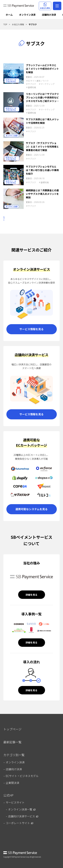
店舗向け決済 (49, 15)
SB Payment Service (20, 853)
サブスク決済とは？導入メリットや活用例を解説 (42, 121)
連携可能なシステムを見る (32, 509)
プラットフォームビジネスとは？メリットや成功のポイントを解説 (42, 69)
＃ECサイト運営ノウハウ (37, 81)
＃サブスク (31, 84)
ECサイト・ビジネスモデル (11, 80)
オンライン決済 (27, 15)
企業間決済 (12, 783)
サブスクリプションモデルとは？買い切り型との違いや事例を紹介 (42, 170)
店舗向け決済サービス (22, 816)
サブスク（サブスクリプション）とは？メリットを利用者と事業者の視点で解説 (42, 147)
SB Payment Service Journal (19, 7)
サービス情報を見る (31, 329)
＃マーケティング (47, 84)
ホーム (9, 15)
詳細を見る (32, 595)
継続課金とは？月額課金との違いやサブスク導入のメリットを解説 (42, 194)
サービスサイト (15, 802)
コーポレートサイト (18, 823)
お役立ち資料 (45, 6)
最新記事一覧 (12, 742)
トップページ (12, 729)
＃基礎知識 (31, 87)
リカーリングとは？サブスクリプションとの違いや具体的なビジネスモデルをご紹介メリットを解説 (42, 97)
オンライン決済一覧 (20, 809)
